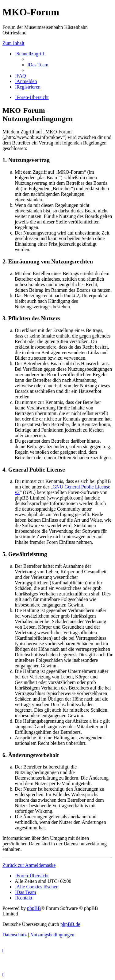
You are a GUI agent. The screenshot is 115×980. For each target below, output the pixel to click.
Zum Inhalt (13, 43)
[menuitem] (38, 65)
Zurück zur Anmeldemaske (29, 865)
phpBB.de (70, 924)
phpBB (34, 908)
